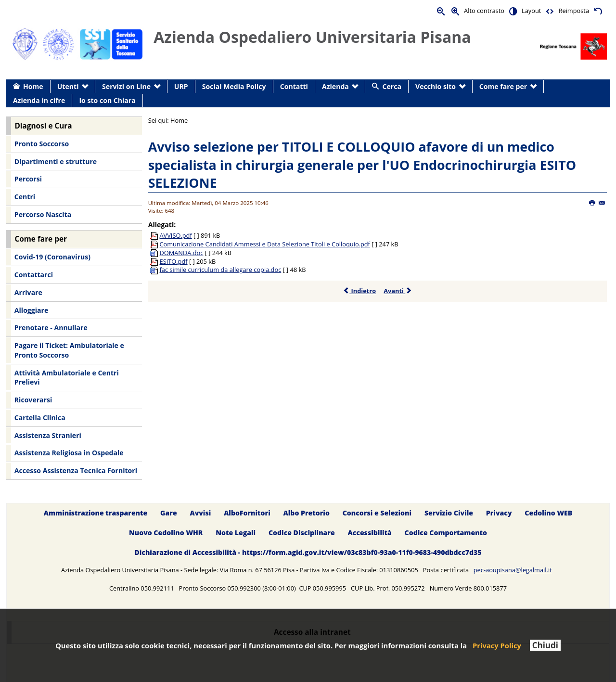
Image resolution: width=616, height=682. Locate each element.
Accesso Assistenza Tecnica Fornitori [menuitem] (76, 470)
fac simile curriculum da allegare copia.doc (221, 270)
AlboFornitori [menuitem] (247, 513)
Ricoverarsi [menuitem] (33, 400)
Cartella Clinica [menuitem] (40, 418)
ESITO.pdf (174, 261)
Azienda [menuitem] (335, 86)
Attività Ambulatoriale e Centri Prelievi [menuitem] (67, 378)
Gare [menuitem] (169, 513)
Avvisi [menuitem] (200, 513)
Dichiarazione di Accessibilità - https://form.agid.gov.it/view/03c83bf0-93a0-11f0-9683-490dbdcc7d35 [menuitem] (308, 552)
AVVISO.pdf (176, 235)
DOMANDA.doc (182, 253)
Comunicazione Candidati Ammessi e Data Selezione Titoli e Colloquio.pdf (265, 244)
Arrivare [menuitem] (28, 292)
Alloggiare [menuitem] (31, 310)
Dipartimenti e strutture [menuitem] (56, 161)
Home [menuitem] (33, 86)
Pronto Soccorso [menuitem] (42, 144)
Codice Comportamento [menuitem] (446, 533)
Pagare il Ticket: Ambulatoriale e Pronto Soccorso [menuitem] (69, 350)
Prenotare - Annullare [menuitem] (51, 328)
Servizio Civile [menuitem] (449, 513)
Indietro (359, 291)
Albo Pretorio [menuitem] (307, 513)
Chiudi (545, 645)
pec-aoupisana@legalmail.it (513, 570)
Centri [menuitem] (25, 197)
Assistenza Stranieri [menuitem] (48, 435)
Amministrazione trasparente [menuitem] (96, 513)
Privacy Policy (497, 645)
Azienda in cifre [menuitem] (39, 100)
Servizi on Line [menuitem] (126, 86)
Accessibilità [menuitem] (370, 533)
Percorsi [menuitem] (28, 179)
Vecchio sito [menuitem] (436, 86)
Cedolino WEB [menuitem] (548, 513)
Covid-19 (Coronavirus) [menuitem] (52, 257)
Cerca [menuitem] (392, 86)
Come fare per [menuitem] (503, 86)
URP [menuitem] (181, 86)
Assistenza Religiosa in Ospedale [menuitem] (69, 453)
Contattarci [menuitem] (34, 275)
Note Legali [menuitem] (236, 533)
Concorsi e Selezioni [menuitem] (377, 513)
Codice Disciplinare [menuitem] (302, 533)
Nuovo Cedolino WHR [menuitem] (166, 533)
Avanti (398, 291)
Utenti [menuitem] (68, 86)
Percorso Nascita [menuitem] (43, 214)
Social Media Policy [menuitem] (234, 86)
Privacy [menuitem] (499, 513)
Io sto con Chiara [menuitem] (107, 100)
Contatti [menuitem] (294, 86)
